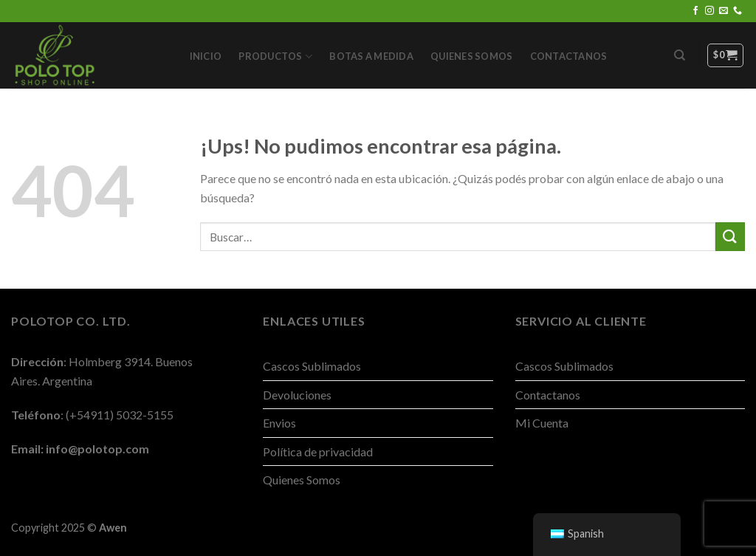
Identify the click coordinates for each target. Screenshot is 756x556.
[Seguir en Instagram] (709, 11)
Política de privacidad (318, 452)
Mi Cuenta (542, 423)
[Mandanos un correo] (724, 11)
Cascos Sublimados (312, 366)
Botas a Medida (371, 56)
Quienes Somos (471, 56)
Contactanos (569, 56)
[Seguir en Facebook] (695, 11)
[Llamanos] (738, 11)
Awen (113, 528)
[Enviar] (730, 237)
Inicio (206, 56)
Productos (275, 56)
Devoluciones (297, 395)
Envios (279, 423)
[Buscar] (680, 55)
